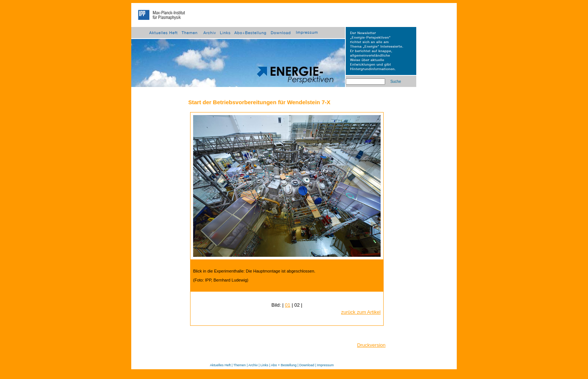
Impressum (325, 365)
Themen (239, 365)
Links (265, 365)
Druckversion (371, 345)
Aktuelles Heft (220, 365)
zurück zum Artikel (361, 312)
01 (288, 305)
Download (307, 365)
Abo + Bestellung (283, 365)
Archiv (253, 365)
